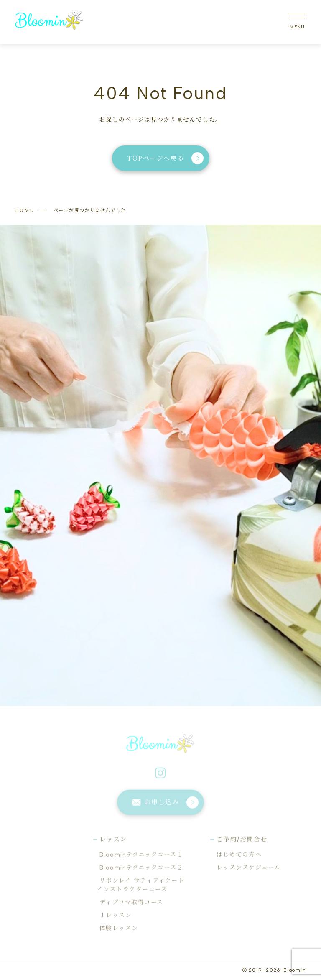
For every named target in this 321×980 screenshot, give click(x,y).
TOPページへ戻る (165, 158)
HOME (24, 210)
